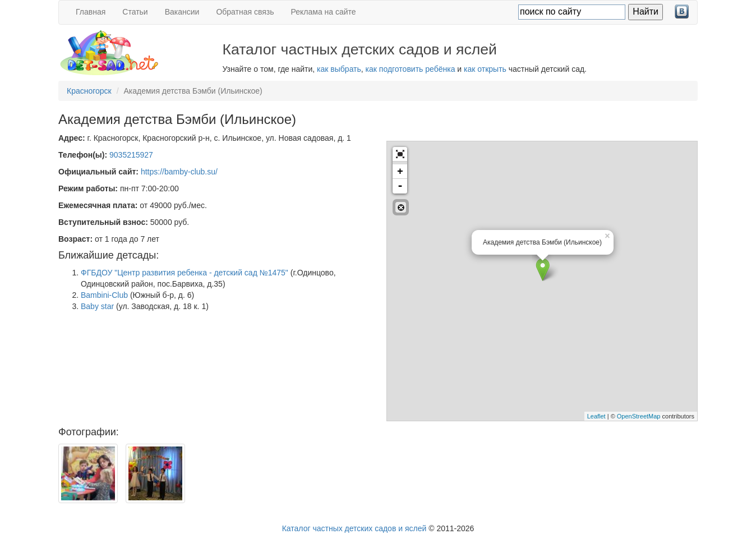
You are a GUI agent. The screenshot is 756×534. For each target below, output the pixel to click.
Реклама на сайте (324, 12)
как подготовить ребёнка (411, 69)
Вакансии (182, 12)
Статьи (135, 12)
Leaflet (596, 416)
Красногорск (89, 91)
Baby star (97, 306)
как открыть (485, 69)
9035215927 (131, 155)
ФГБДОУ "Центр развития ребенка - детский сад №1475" (185, 273)
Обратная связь (245, 12)
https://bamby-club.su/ (179, 172)
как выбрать (339, 69)
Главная (91, 12)
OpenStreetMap (639, 416)
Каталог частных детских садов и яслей (354, 528)
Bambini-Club (104, 295)
